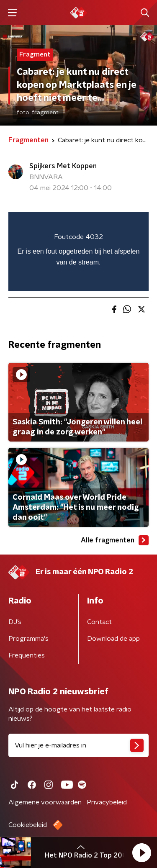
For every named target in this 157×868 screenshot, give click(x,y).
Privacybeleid (107, 802)
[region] (78, 252)
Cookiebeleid (28, 825)
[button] (142, 853)
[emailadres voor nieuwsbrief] (78, 745)
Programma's (28, 639)
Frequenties (27, 655)
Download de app (113, 639)
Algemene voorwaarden (45, 802)
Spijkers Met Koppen (63, 166)
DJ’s (15, 622)
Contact (99, 622)
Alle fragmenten (115, 540)
